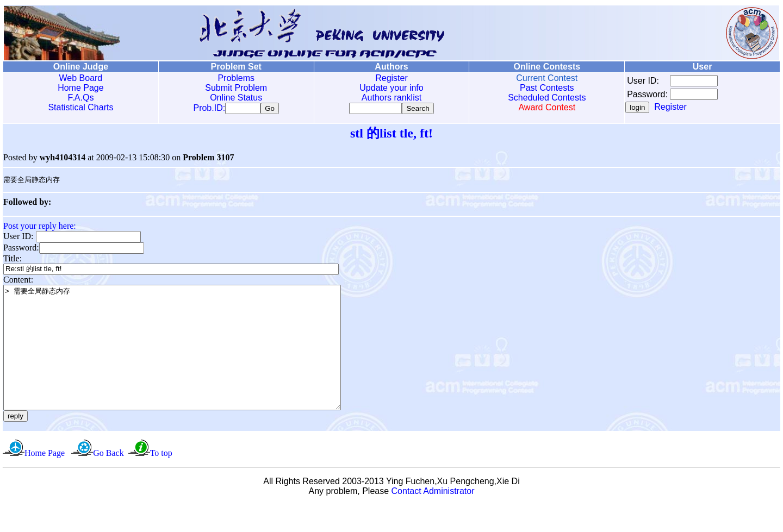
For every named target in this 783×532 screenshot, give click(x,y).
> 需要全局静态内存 (192, 362)
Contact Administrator (433, 518)
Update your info (391, 88)
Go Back (108, 480)
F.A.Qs (80, 98)
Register (391, 78)
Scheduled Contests (547, 98)
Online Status (236, 98)
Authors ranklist (391, 98)
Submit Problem (236, 88)
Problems (236, 78)
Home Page (81, 88)
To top (161, 480)
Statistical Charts (80, 107)
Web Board (81, 78)
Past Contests (547, 88)
